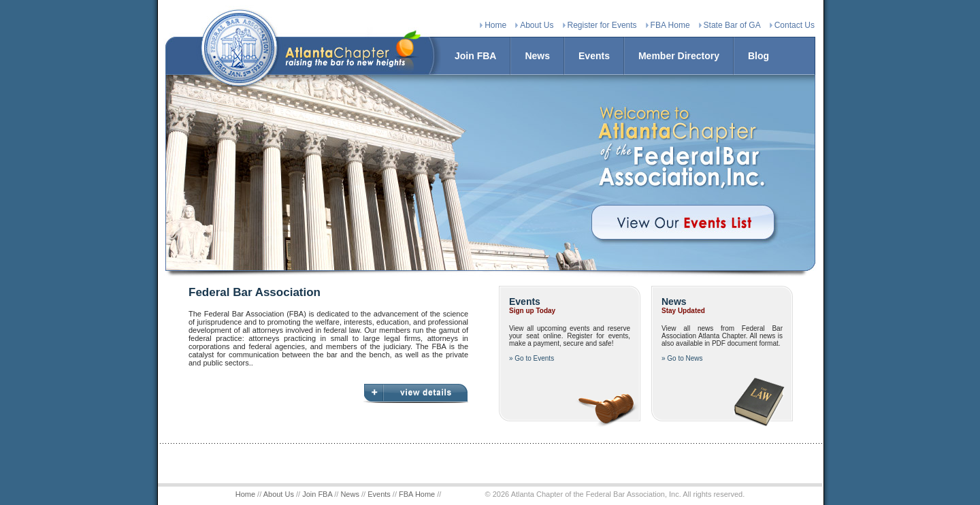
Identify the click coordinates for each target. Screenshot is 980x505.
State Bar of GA (732, 25)
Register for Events (602, 25)
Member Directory (679, 56)
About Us (537, 25)
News (537, 56)
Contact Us (795, 25)
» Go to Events (532, 358)
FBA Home (670, 25)
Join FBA (475, 56)
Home (495, 25)
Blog (758, 56)
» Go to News (682, 358)
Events (594, 56)
